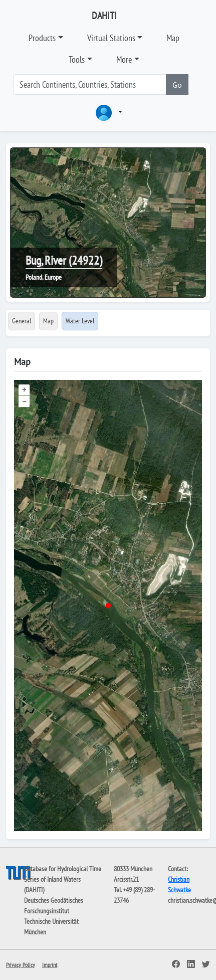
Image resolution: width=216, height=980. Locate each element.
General (22, 321)
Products (42, 38)
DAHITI (104, 16)
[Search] (90, 84)
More (124, 59)
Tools (77, 59)
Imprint (50, 965)
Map (173, 38)
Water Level (80, 321)
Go (177, 85)
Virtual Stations (111, 38)
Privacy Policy (21, 965)
